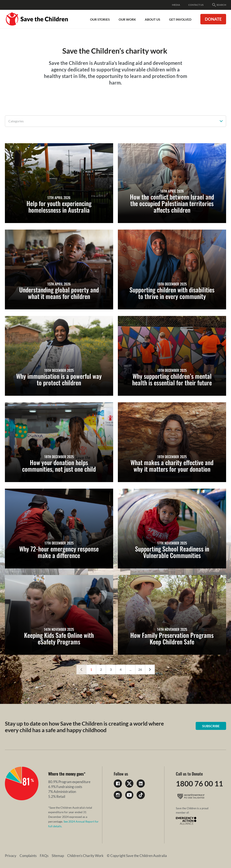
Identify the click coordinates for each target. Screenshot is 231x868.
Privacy (11, 856)
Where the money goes (66, 774)
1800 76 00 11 (199, 783)
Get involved (180, 19)
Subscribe (211, 726)
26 (140, 669)
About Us (152, 19)
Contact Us (196, 5)
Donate (213, 19)
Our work (127, 19)
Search (219, 5)
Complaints (28, 856)
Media (176, 5)
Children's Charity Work (85, 856)
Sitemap (58, 856)
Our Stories (100, 19)
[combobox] (115, 121)
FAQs (44, 856)
